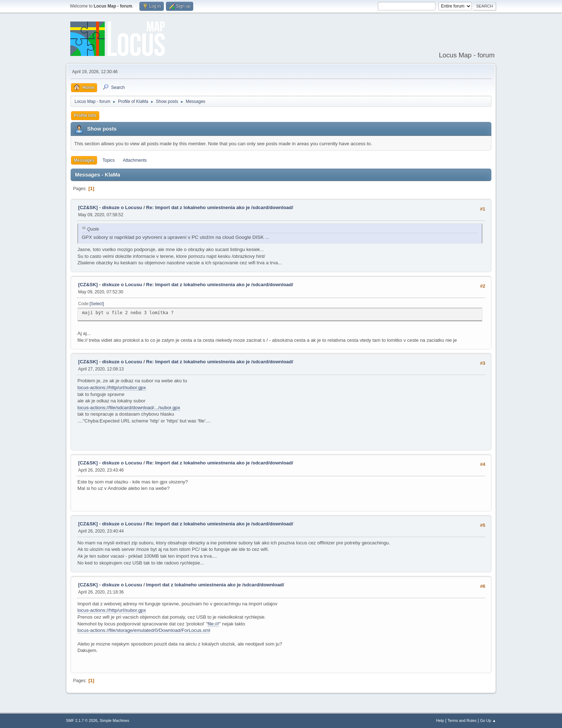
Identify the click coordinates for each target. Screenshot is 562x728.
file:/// (213, 624)
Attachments (135, 160)
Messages (84, 160)
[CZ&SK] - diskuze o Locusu (110, 207)
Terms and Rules (462, 720)
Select (97, 304)
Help (440, 720)
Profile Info (85, 115)
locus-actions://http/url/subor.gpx (112, 387)
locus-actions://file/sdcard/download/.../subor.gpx (129, 408)
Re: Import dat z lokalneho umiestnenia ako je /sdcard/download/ (220, 207)
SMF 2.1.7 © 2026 (82, 720)
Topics (109, 160)
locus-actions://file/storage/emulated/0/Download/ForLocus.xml (144, 630)
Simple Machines (114, 720)
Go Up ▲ (488, 720)
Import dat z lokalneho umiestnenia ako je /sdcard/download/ (215, 585)
